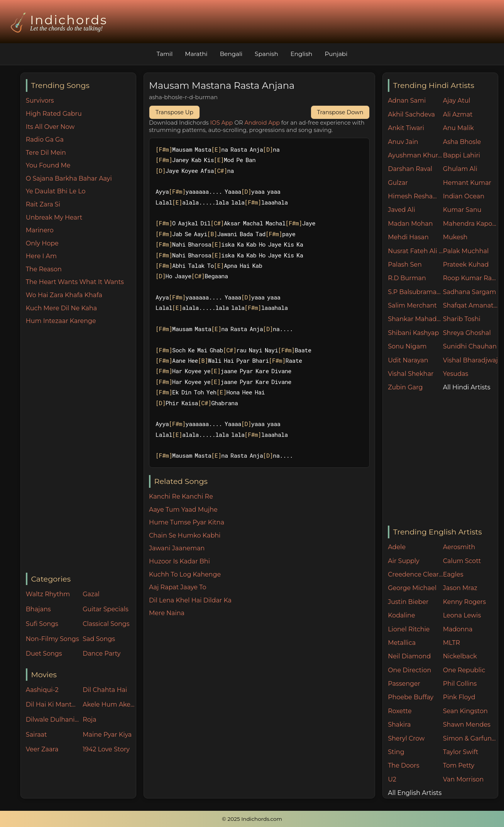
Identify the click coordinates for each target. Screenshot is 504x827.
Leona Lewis (462, 615)
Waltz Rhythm (48, 594)
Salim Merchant (412, 305)
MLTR (452, 643)
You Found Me (48, 165)
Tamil (165, 54)
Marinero (40, 230)
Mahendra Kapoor (471, 224)
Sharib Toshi (462, 319)
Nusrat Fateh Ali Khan (415, 251)
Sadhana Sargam (470, 292)
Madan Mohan (410, 224)
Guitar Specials (106, 609)
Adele (397, 547)
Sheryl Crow (406, 738)
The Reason (44, 269)
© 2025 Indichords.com (252, 819)
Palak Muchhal (466, 251)
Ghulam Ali (460, 169)
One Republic (464, 670)
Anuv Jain (403, 142)
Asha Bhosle (462, 142)
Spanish (266, 54)
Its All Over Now (50, 127)
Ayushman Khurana (415, 155)
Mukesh (455, 237)
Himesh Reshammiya (415, 196)
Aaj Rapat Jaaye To (178, 587)
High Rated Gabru (54, 114)
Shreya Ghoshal (467, 333)
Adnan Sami (407, 101)
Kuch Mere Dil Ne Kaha (61, 308)
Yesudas (456, 374)
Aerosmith (459, 547)
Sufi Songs (42, 624)
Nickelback (460, 656)
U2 (392, 779)
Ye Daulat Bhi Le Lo (56, 191)
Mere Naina (167, 613)
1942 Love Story (106, 749)
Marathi (196, 54)
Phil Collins (460, 684)
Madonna (458, 629)
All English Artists (415, 793)
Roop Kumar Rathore (471, 278)
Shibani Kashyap (413, 333)
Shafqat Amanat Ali (471, 305)
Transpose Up (174, 112)
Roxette (400, 711)
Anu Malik (458, 128)
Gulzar (398, 183)
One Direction (409, 670)
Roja (89, 720)
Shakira (399, 725)
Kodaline (401, 615)
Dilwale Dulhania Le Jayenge (52, 720)
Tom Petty (459, 765)
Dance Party (101, 654)
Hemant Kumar (467, 183)
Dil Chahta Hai (105, 690)
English (302, 54)
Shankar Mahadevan (415, 319)
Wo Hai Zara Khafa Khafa (64, 295)
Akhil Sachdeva (411, 114)
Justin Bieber (408, 602)
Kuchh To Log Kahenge (185, 574)
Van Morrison (463, 779)
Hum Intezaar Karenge (61, 321)
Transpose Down (340, 112)
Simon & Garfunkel (471, 738)
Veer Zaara (42, 749)
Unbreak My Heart (54, 217)
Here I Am (41, 256)
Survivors (40, 101)
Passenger (404, 684)
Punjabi (336, 54)
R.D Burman (407, 278)
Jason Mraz (460, 588)
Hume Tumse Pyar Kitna (187, 522)
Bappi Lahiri (462, 155)
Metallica (402, 643)
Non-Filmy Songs (52, 639)
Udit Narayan (408, 360)
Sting (396, 752)
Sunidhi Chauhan (470, 346)
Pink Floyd (459, 697)
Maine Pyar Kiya (107, 735)
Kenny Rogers (464, 602)
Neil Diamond (409, 656)
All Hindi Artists (467, 387)
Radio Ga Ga (45, 140)
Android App (262, 123)
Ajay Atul (457, 101)
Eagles (453, 574)
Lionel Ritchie (409, 629)
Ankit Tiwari (406, 128)
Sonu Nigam (407, 346)
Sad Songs (99, 639)
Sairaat (36, 735)
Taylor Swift (461, 752)
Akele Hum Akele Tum (109, 704)
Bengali (231, 54)
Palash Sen (405, 265)
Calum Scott (462, 561)
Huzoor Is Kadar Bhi (179, 561)
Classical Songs (106, 624)
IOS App (222, 123)
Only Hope (42, 243)
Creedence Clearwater (415, 574)
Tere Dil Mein (46, 153)
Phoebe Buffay (411, 697)
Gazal (91, 594)
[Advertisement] (81, 450)
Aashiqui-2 (42, 690)
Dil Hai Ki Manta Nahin (52, 704)
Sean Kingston (465, 711)
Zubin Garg (405, 387)
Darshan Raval (410, 169)
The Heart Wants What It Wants (75, 282)
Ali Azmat (458, 114)
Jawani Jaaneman (177, 548)
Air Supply (404, 561)
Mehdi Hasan (408, 237)
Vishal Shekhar (411, 374)
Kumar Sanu (462, 210)
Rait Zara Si (43, 204)
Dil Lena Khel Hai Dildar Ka (190, 600)
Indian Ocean (464, 196)
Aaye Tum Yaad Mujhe (183, 510)
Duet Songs (44, 654)
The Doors (403, 765)
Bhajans (38, 609)
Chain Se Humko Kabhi (185, 535)
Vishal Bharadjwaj (470, 360)
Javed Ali (402, 210)
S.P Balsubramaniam (415, 292)
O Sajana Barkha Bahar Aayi (69, 178)
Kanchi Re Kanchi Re (181, 496)
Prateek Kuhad (466, 265)
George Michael (412, 588)
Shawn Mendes (467, 725)
